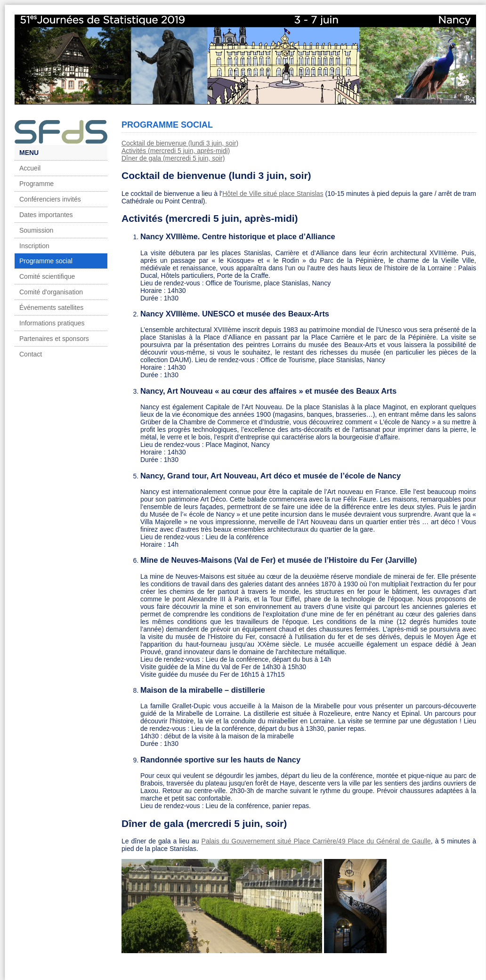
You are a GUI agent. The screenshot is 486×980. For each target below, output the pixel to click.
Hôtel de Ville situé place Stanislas (273, 194)
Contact (31, 354)
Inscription (34, 246)
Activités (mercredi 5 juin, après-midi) (176, 151)
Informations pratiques (52, 323)
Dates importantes (46, 215)
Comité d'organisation (51, 292)
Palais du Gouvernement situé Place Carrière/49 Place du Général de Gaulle (316, 841)
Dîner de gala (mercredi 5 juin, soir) (173, 158)
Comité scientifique (47, 276)
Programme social (46, 261)
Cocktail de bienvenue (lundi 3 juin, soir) (180, 143)
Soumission (36, 230)
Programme (36, 184)
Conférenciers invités (50, 199)
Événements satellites (51, 308)
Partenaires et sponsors (54, 339)
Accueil (30, 168)
